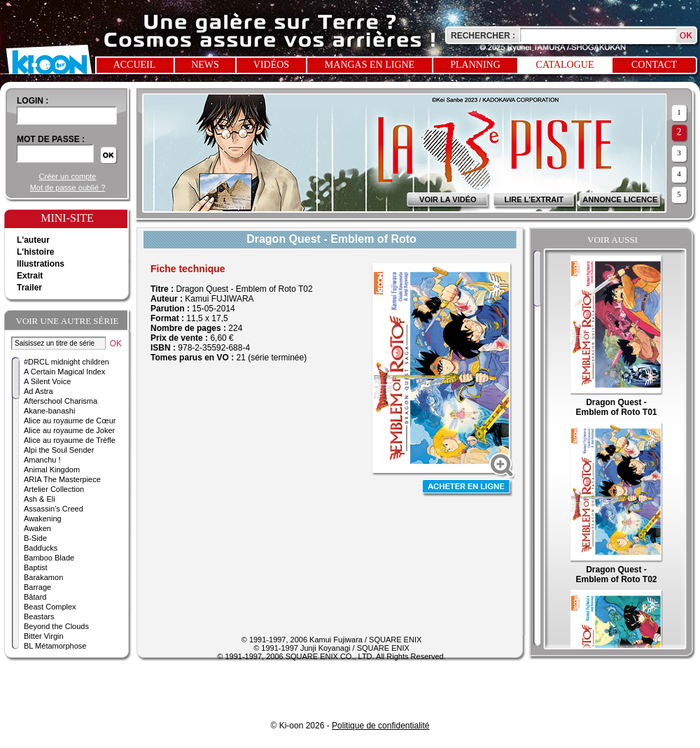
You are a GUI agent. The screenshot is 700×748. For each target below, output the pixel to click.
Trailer (29, 288)
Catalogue (565, 65)
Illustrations (41, 264)
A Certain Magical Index (64, 372)
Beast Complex (50, 607)
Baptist (36, 567)
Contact (654, 65)
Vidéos (271, 65)
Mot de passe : (51, 139)
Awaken (37, 528)
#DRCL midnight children (66, 362)
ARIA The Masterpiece (62, 479)
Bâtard (35, 597)
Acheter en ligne (468, 488)
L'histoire (36, 252)
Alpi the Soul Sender (59, 450)
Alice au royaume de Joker (69, 430)
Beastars (39, 616)
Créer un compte (68, 176)
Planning (475, 65)
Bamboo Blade (49, 558)
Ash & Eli (40, 499)
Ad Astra (38, 391)
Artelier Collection (54, 489)
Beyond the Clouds (56, 626)
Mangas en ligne (370, 65)
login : (33, 101)
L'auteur (33, 240)
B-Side (35, 538)
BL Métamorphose (55, 646)
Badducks (41, 548)
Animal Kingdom (52, 470)
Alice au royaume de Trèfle (70, 440)
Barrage (37, 587)
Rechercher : (483, 36)
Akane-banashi (49, 411)
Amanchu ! (42, 460)
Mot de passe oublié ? (68, 188)
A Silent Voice (47, 381)
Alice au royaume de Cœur (70, 421)
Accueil (135, 65)
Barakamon (43, 577)
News (205, 65)
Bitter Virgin (44, 636)
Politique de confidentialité (380, 726)
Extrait (30, 276)
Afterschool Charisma (61, 401)
